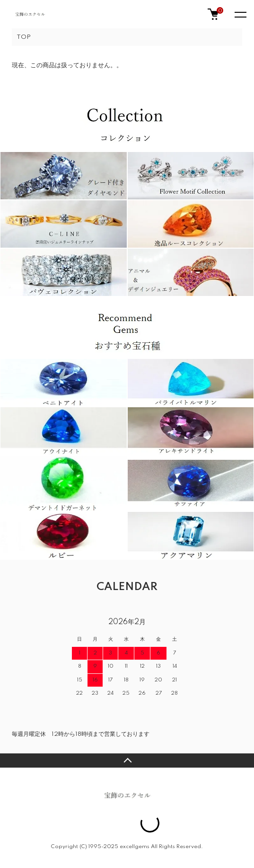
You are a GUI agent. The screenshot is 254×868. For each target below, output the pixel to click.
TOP (24, 37)
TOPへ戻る (127, 761)
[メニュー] (240, 14)
